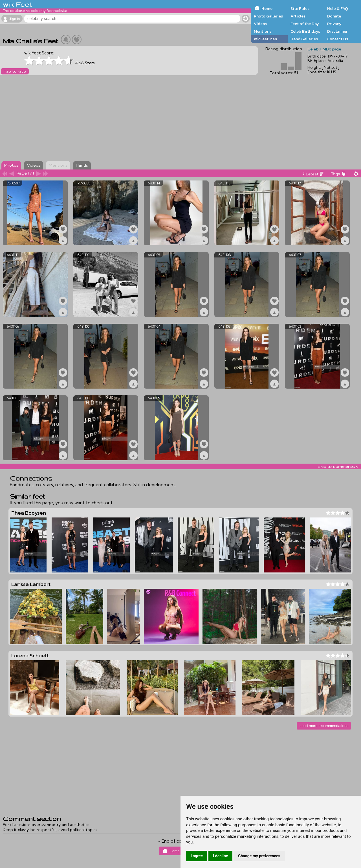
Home (267, 8)
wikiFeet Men (265, 39)
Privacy (334, 24)
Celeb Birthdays (305, 31)
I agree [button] (197, 856)
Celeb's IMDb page (324, 49)
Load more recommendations (324, 726)
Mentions (263, 31)
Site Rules (300, 8)
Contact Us (338, 39)
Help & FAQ (338, 8)
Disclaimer (337, 31)
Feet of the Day (305, 24)
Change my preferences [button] (259, 856)
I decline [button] (220, 856)
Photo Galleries (268, 16)
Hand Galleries (304, 39)
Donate (334, 16)
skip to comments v (338, 466)
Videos (260, 24)
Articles (298, 16)
